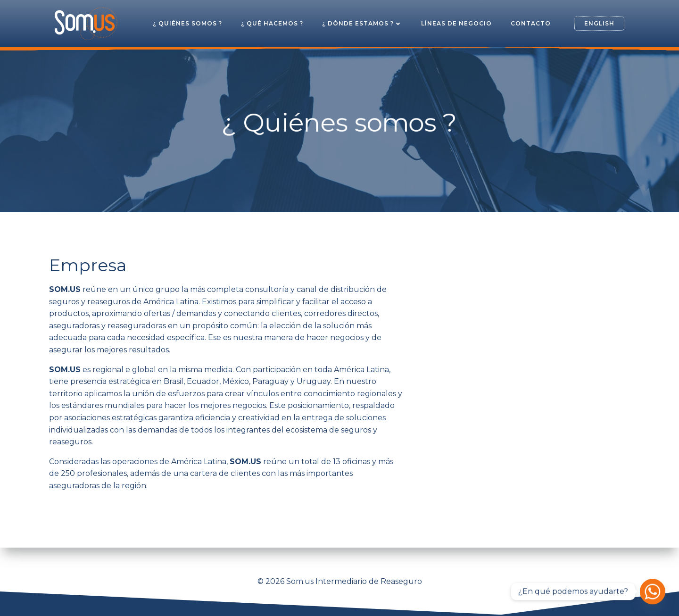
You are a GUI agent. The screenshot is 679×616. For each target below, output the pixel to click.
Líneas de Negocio (456, 23)
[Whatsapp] (653, 591)
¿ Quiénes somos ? (187, 23)
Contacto (531, 23)
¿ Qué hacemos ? (272, 23)
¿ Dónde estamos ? (362, 23)
